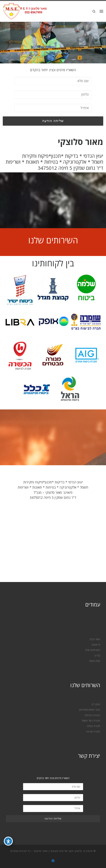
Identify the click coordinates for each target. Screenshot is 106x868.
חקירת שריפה (93, 732)
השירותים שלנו (53, 240)
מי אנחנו (96, 645)
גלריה (97, 656)
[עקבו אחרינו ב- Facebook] (53, 861)
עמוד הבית (95, 639)
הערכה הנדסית (92, 715)
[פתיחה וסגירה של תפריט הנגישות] (8, 841)
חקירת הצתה (93, 726)
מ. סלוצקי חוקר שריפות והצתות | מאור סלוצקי (59, 851)
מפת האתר (94, 661)
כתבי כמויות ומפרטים (90, 710)
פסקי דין (96, 704)
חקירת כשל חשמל (91, 721)
